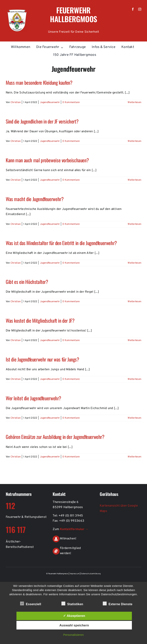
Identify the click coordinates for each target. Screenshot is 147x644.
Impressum (75, 574)
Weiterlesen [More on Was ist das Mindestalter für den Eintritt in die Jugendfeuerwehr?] (134, 263)
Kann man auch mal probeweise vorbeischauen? (47, 160)
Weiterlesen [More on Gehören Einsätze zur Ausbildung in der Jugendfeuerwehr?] (134, 457)
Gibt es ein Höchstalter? (27, 282)
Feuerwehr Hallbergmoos (73, 14)
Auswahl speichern (74, 625)
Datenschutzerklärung (91, 574)
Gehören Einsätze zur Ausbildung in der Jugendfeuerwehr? (55, 437)
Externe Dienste (118, 604)
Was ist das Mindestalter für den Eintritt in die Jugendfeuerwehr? (61, 243)
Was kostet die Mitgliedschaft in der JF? (40, 320)
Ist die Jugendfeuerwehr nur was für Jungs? (42, 359)
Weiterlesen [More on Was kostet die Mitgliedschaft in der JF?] (134, 340)
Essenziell (31, 604)
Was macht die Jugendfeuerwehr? (35, 199)
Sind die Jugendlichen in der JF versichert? (42, 121)
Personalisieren (74, 635)
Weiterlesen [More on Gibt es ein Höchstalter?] (134, 302)
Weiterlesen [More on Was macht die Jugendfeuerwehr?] (134, 224)
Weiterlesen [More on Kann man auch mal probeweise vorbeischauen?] (134, 180)
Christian (16, 102)
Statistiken (72, 604)
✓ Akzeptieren (74, 616)
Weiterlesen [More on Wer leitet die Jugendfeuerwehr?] (134, 418)
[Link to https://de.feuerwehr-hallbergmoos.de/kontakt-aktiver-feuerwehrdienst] (56, 539)
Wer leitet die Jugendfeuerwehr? (33, 398)
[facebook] (133, 9)
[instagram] (140, 9)
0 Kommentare (71, 102)
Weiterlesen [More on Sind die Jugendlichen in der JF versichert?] (134, 141)
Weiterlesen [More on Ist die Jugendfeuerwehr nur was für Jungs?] (134, 379)
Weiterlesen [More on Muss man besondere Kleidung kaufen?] (134, 102)
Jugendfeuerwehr (50, 102)
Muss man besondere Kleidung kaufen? (39, 82)
